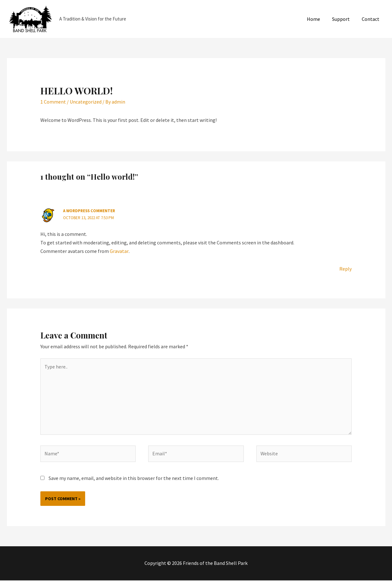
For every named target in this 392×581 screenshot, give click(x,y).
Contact (372, 19)
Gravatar (119, 251)
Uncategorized (86, 102)
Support (344, 19)
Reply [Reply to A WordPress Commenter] (345, 269)
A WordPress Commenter (90, 211)
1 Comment (53, 102)
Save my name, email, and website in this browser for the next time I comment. (134, 479)
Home (318, 19)
